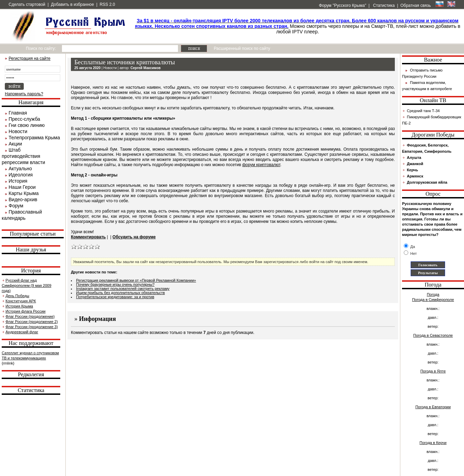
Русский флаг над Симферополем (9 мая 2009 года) (27, 285)
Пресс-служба (24, 119)
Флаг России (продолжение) (30, 316)
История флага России (25, 311)
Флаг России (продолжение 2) (32, 322)
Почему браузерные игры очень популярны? (115, 284)
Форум (16, 206)
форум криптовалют (261, 165)
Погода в (433, 300)
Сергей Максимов (146, 68)
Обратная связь (415, 6)
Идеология (21, 175)
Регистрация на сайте (30, 58)
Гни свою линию (27, 125)
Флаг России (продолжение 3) (32, 327)
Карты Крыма (24, 193)
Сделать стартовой (27, 4)
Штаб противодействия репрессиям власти (23, 156)
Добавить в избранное (72, 4)
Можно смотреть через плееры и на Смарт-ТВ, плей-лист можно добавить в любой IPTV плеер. (298, 26)
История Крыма (19, 306)
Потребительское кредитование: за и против (115, 297)
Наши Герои (22, 187)
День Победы (17, 296)
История (18, 181)
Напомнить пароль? (24, 94)
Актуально (20, 169)
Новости (18, 131)
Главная (18, 113)
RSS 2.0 (107, 4)
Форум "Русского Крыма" (342, 6)
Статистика (383, 6)
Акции (15, 144)
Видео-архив (23, 199)
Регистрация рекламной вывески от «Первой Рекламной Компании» (136, 280)
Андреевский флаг (22, 332)
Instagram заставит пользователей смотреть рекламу (123, 289)
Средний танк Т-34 (423, 111)
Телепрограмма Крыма (34, 138)
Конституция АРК (21, 301)
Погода (433, 294)
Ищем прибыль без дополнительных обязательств (120, 293)
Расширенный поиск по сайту (242, 48)
